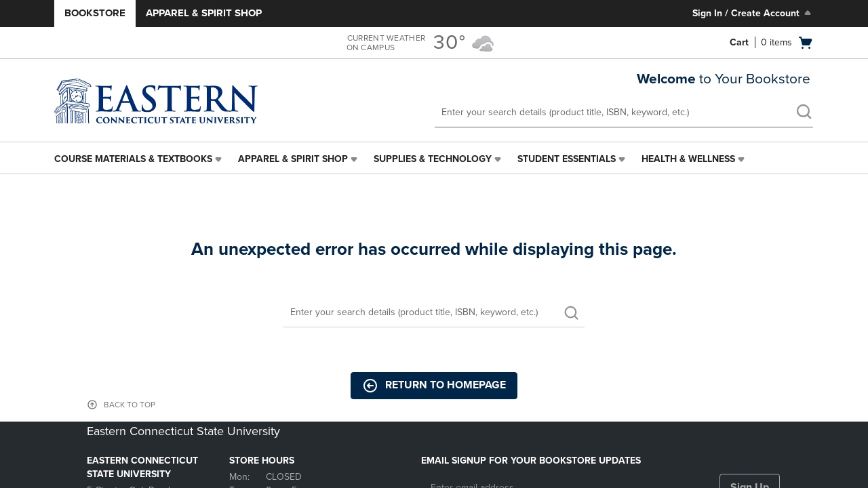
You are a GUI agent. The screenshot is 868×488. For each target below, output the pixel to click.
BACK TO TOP (130, 405)
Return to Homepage (434, 386)
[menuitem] (139, 159)
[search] (804, 113)
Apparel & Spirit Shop (204, 13)
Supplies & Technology (433, 159)
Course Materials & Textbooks (133, 159)
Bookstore (95, 13)
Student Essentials (567, 159)
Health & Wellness (688, 159)
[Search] (434, 313)
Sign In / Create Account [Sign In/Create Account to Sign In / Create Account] (753, 13)
